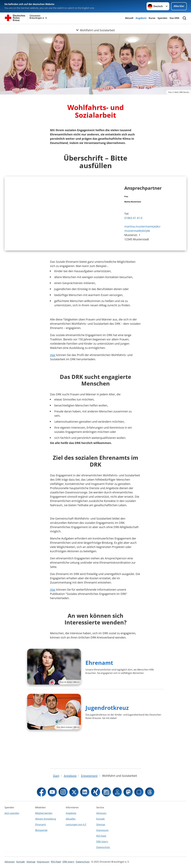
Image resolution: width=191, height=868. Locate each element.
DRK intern (102, 842)
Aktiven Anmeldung (46, 819)
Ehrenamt (99, 688)
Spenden (162, 18)
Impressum (102, 830)
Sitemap (101, 825)
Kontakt (100, 819)
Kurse (152, 18)
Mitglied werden (44, 813)
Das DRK (174, 18)
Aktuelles (71, 819)
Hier (53, 380)
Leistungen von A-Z (76, 825)
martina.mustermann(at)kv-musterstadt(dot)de (143, 241)
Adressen (101, 813)
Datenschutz (103, 847)
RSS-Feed (101, 836)
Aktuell (129, 18)
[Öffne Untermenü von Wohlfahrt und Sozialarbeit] (95, 27)
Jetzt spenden (12, 813)
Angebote (141, 18)
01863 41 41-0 (133, 231)
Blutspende (41, 830)
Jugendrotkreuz (107, 733)
